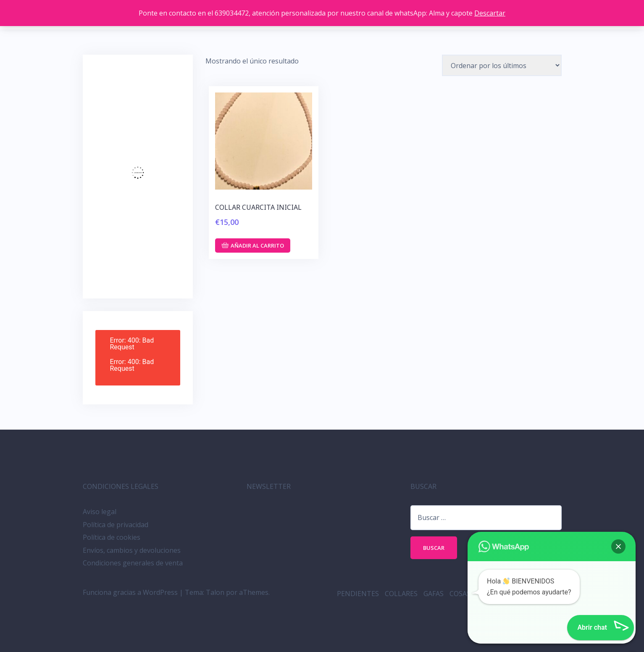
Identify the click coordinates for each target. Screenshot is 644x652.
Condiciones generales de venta (133, 563)
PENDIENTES (358, 594)
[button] (618, 546)
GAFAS (434, 594)
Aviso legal (100, 512)
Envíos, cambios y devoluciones (132, 550)
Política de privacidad (116, 525)
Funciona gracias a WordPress (130, 592)
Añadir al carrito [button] (257, 245)
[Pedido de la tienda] (502, 65)
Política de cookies (112, 537)
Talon (215, 592)
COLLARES (401, 594)
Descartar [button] (490, 13)
